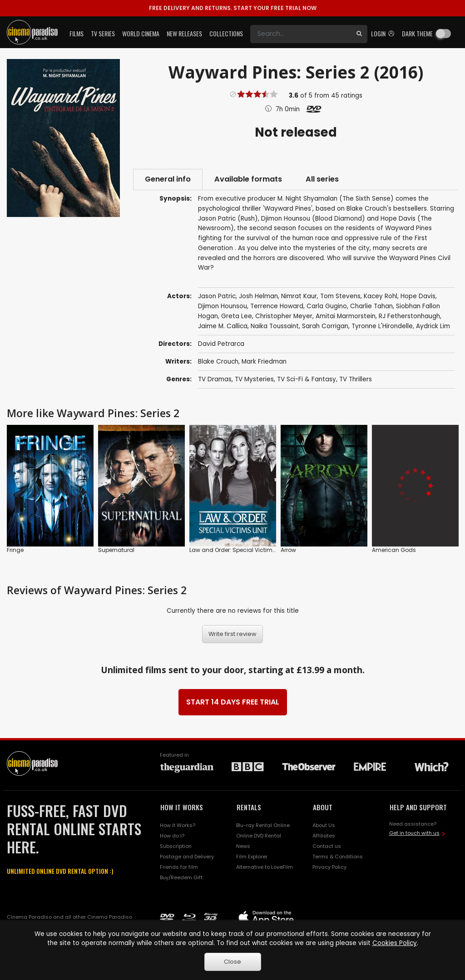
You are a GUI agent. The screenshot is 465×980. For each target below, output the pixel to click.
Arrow (288, 550)
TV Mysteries (254, 379)
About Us (324, 825)
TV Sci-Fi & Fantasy (307, 379)
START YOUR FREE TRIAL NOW (233, 8)
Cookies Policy (395, 943)
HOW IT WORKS (182, 807)
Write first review (232, 634)
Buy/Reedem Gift (181, 877)
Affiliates (324, 836)
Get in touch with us (414, 833)
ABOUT (323, 807)
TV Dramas (215, 379)
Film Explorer (252, 857)
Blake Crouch (218, 362)
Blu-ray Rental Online (263, 825)
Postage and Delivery (187, 857)
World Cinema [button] (141, 33)
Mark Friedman (264, 362)
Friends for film (179, 867)
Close (232, 962)
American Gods (394, 550)
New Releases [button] (184, 33)
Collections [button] (226, 33)
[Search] (301, 34)
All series (322, 179)
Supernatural (116, 550)
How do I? (172, 836)
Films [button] (77, 33)
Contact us (327, 846)
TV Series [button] (103, 33)
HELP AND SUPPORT (418, 807)
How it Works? (178, 825)
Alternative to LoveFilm (265, 867)
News (243, 846)
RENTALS (249, 807)
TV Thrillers (356, 379)
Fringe (15, 550)
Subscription (176, 846)
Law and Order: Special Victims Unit (238, 550)
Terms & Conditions (338, 857)
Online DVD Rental (259, 836)
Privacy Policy (329, 867)
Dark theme (417, 33)
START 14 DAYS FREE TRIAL (233, 702)
